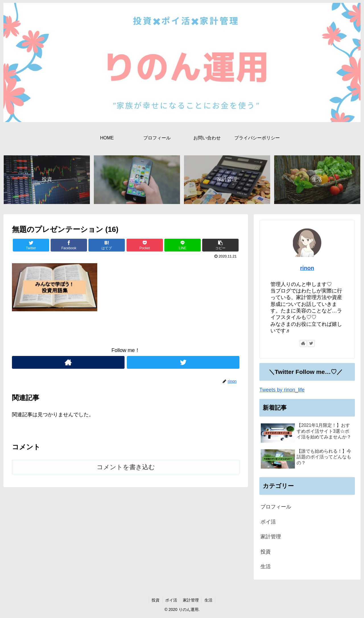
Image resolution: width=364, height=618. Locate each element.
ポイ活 (268, 522)
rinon (307, 268)
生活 (266, 566)
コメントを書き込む (126, 467)
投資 (266, 552)
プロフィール (276, 507)
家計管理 (271, 537)
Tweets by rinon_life (282, 390)
